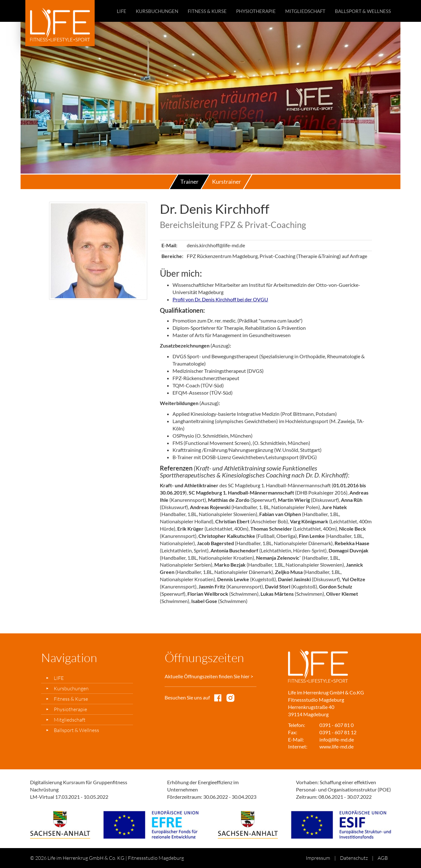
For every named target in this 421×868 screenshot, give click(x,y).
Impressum (318, 858)
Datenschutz (354, 858)
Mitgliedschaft (305, 11)
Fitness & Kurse (207, 11)
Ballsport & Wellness (363, 11)
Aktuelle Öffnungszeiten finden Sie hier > (209, 676)
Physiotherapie (256, 11)
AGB (383, 858)
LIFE (122, 11)
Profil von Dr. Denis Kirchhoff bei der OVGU (220, 299)
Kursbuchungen (157, 11)
